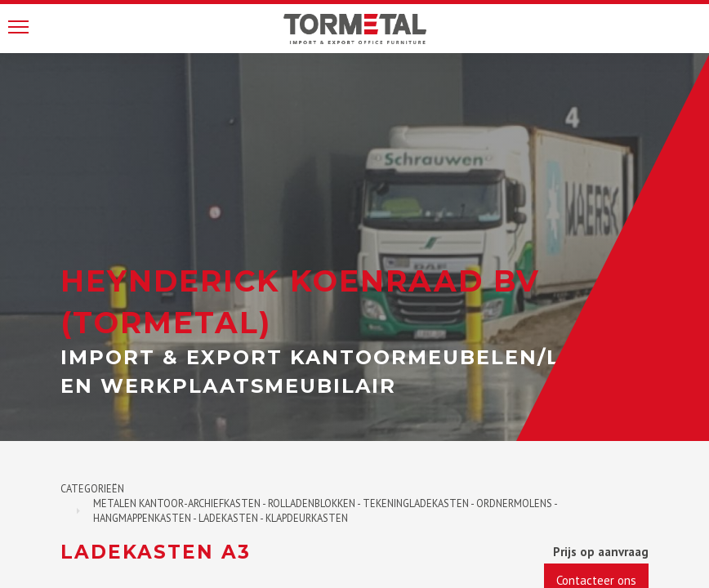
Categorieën (92, 488)
